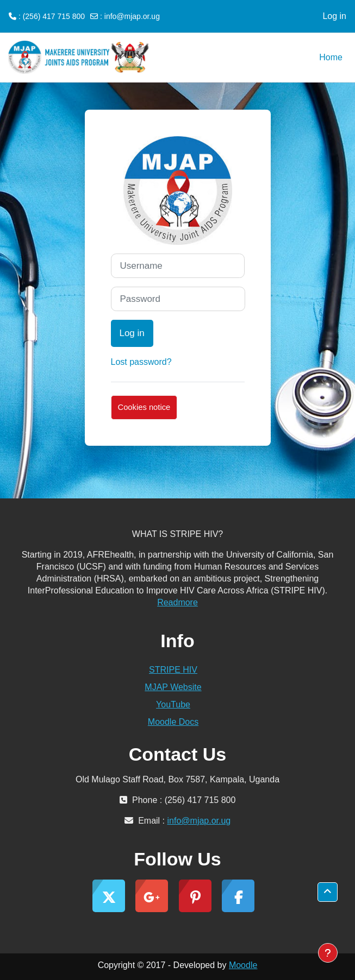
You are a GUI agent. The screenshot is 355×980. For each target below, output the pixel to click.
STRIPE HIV (173, 670)
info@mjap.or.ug (132, 16)
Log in (334, 16)
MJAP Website (173, 687)
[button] (328, 892)
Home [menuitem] (331, 57)
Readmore (178, 602)
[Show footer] (328, 953)
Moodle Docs (173, 722)
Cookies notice (144, 407)
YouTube (173, 704)
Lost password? (141, 362)
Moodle (243, 965)
